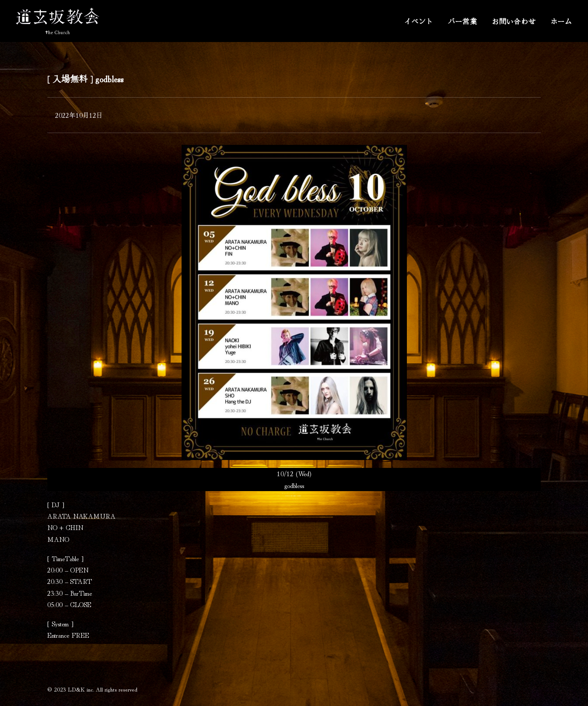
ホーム (561, 21)
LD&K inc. (81, 689)
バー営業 (463, 21)
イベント (418, 21)
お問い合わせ (514, 21)
